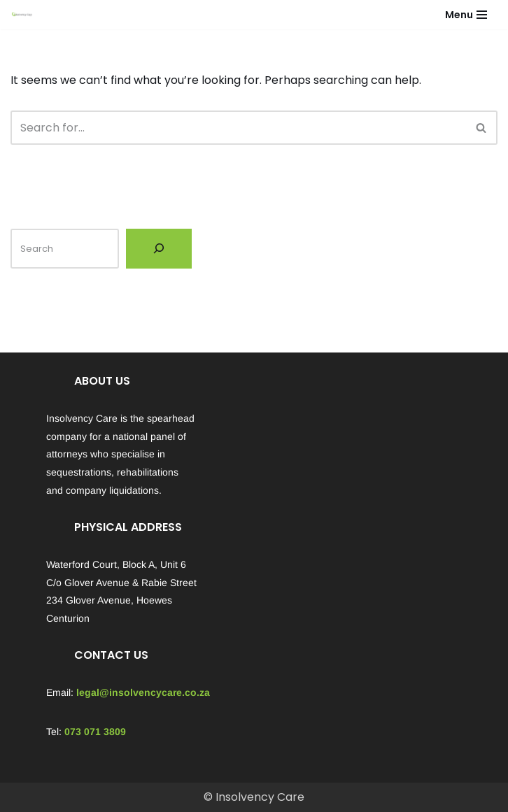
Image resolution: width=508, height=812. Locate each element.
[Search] (238, 128)
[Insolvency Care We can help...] (22, 15)
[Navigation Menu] (466, 15)
